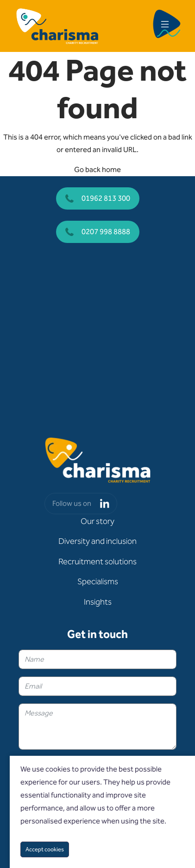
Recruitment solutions (97, 562)
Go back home (97, 169)
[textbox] (97, 659)
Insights (98, 602)
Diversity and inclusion (97, 541)
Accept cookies (45, 849)
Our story (97, 521)
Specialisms (98, 581)
